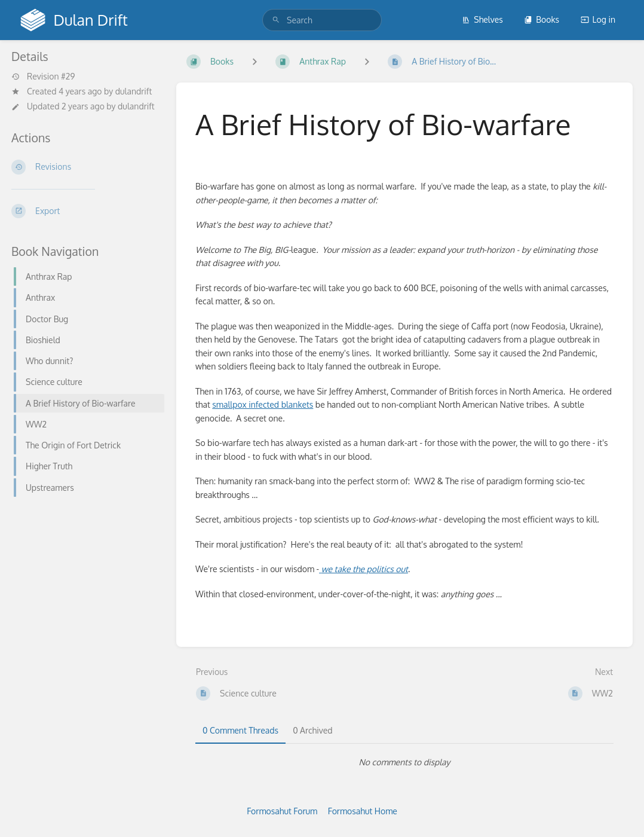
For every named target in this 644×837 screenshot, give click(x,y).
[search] (322, 20)
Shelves (482, 19)
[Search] (276, 20)
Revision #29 (43, 77)
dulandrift (134, 91)
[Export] (84, 211)
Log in (598, 19)
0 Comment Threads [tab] (240, 730)
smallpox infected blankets (263, 404)
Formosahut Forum (282, 811)
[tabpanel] (404, 762)
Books (542, 19)
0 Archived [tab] (312, 730)
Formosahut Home (363, 811)
